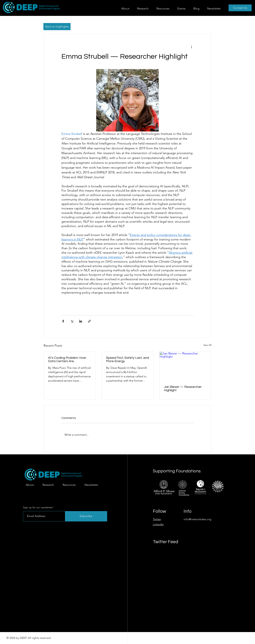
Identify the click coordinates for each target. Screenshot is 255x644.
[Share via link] (89, 321)
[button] (144, 8)
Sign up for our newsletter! (38, 507)
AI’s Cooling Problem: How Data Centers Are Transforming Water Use (67, 359)
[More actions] (191, 47)
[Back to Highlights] (57, 27)
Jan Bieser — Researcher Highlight (183, 389)
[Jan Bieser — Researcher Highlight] (185, 366)
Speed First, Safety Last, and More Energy (127, 359)
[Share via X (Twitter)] (72, 321)
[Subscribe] (86, 516)
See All (207, 345)
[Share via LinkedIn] (81, 321)
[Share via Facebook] (63, 321)
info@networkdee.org (197, 519)
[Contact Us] (240, 8)
